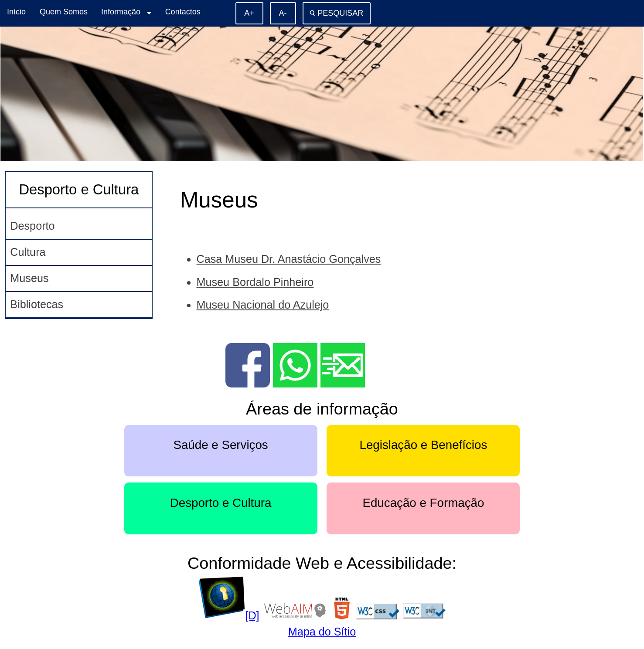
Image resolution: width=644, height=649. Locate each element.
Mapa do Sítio (322, 632)
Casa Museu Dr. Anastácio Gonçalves (289, 259)
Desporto (32, 226)
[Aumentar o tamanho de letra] (249, 13)
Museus (29, 278)
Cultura (28, 252)
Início (16, 12)
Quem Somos (64, 12)
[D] (228, 615)
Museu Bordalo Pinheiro (255, 282)
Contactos (183, 12)
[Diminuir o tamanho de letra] (283, 13)
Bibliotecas (37, 304)
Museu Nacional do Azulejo (263, 305)
